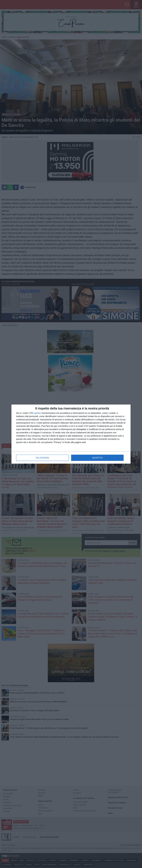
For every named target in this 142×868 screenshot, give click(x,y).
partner (38, 413)
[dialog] (71, 434)
